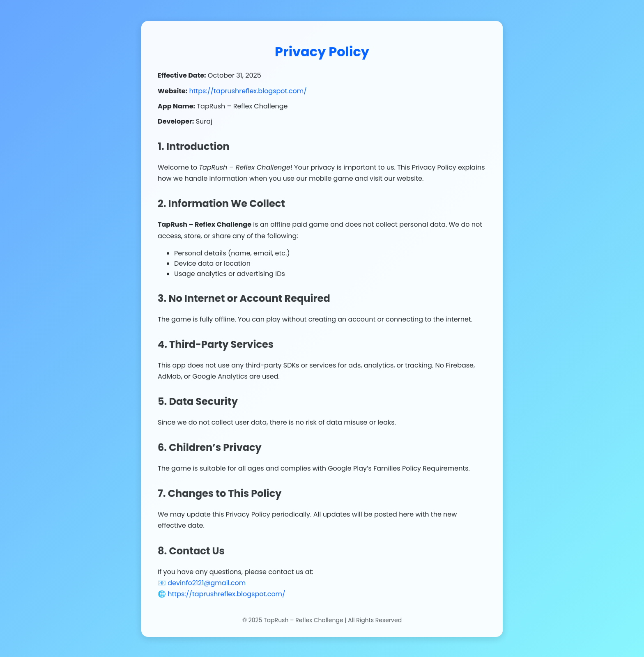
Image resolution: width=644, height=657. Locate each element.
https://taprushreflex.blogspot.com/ (248, 91)
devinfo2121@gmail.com (207, 583)
